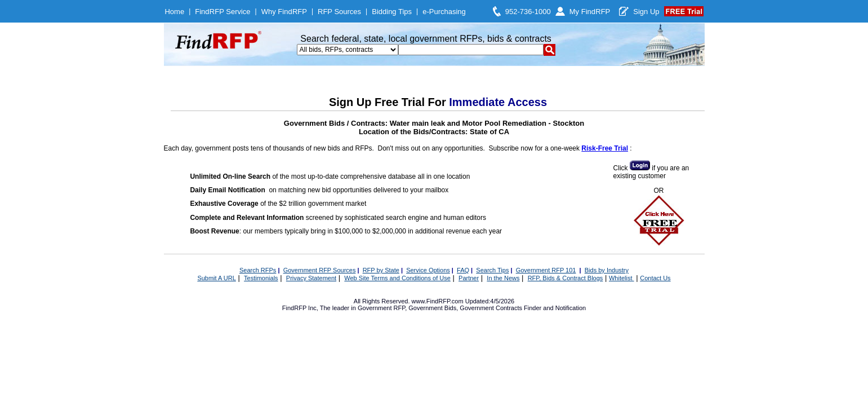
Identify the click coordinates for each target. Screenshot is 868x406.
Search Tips (492, 270)
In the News (503, 278)
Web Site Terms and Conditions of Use (397, 278)
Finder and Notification (555, 308)
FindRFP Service (222, 12)
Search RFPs (258, 270)
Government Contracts (491, 308)
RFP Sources (339, 12)
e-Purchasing (444, 12)
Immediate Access (498, 102)
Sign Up (646, 12)
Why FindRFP (284, 12)
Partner (469, 278)
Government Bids (432, 308)
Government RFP (381, 308)
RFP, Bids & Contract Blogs (566, 278)
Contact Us (655, 278)
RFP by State (381, 270)
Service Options (428, 270)
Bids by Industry (607, 270)
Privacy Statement (311, 278)
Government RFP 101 (546, 270)
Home (174, 12)
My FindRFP (590, 12)
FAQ (463, 270)
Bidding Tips (392, 12)
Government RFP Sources (320, 270)
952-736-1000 (528, 12)
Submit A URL (216, 278)
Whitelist (622, 278)
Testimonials (261, 278)
